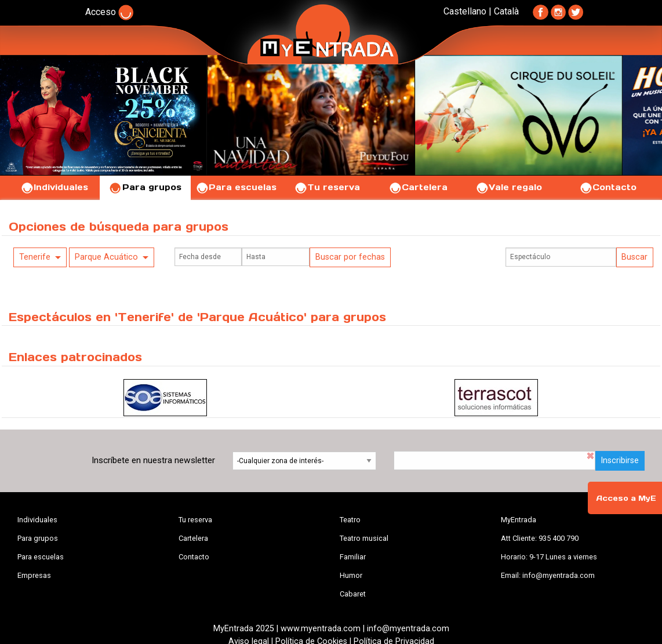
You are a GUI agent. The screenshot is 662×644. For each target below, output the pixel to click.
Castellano (465, 11)
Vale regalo (509, 187)
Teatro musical (364, 538)
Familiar (353, 557)
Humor (351, 575)
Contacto (608, 187)
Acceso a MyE (626, 498)
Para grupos (145, 187)
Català (506, 11)
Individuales (54, 187)
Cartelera (418, 187)
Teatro (350, 520)
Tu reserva (327, 187)
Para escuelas (236, 187)
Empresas (34, 575)
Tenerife (35, 257)
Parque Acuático (106, 257)
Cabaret (353, 594)
